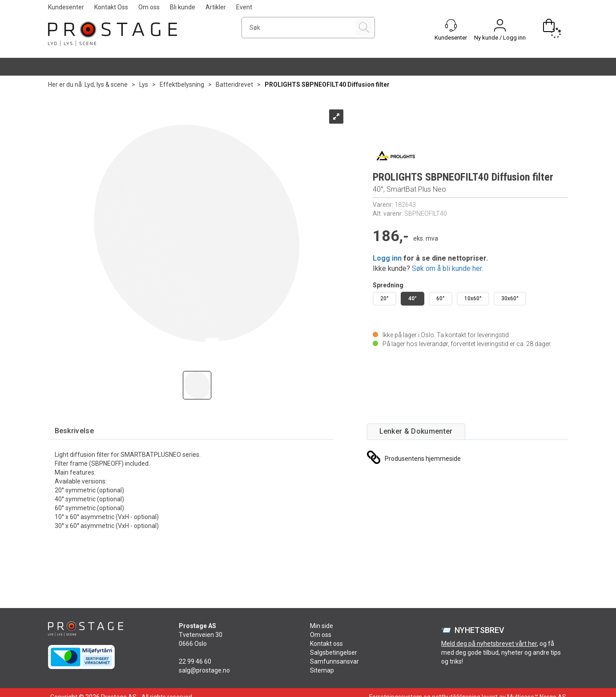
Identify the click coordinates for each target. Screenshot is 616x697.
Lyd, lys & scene (106, 85)
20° (384, 298)
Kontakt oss (326, 644)
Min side (322, 626)
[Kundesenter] (451, 25)
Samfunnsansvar (334, 661)
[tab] (74, 431)
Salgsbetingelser (334, 653)
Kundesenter (66, 7)
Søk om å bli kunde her (447, 268)
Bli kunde (183, 7)
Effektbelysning (182, 85)
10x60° (473, 298)
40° (413, 298)
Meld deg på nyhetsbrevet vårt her (489, 644)
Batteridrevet (234, 85)
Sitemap (322, 670)
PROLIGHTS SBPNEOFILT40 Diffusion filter (327, 85)
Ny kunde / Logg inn (500, 38)
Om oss (149, 7)
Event (244, 7)
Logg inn (387, 258)
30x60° (510, 298)
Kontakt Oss (111, 7)
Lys (144, 85)
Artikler (216, 7)
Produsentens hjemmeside (423, 459)
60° (441, 298)
